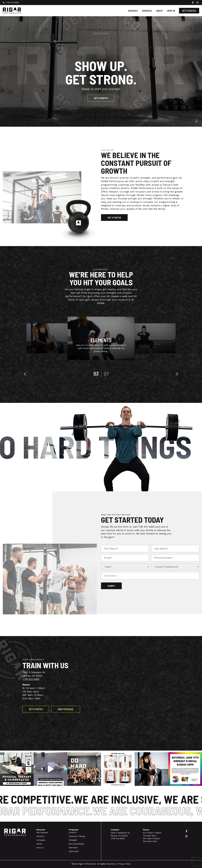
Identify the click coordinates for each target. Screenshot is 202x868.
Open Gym (74, 851)
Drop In (171, 11)
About (160, 11)
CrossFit (73, 832)
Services (133, 11)
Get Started (42, 832)
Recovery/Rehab (76, 844)
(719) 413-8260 (146, 527)
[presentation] (25, 374)
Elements (73, 848)
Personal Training (77, 836)
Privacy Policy (124, 864)
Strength (73, 840)
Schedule (147, 11)
